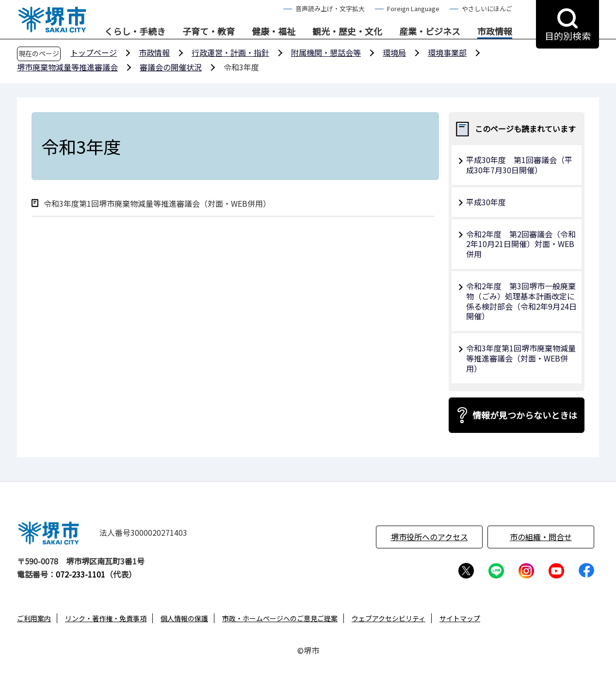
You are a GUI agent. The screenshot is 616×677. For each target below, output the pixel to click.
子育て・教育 (209, 32)
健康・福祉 (274, 32)
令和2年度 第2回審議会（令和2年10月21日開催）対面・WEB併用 (521, 244)
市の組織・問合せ (541, 537)
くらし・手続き (135, 32)
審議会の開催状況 (171, 67)
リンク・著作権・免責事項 (106, 618)
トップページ (94, 52)
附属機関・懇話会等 (326, 52)
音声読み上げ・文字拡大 (330, 8)
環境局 (394, 52)
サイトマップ (460, 618)
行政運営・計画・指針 (230, 52)
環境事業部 (447, 52)
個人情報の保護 (184, 618)
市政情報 (495, 32)
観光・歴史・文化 (347, 32)
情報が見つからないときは (525, 415)
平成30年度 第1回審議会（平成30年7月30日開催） (519, 165)
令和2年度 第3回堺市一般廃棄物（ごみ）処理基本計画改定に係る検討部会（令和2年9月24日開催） (521, 301)
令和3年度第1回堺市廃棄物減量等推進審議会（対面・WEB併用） (157, 204)
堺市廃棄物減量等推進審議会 (67, 67)
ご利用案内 (34, 618)
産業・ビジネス (430, 32)
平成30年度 (486, 202)
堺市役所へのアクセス (430, 537)
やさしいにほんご (487, 8)
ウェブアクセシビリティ (389, 618)
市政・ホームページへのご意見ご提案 (280, 618)
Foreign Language (413, 8)
